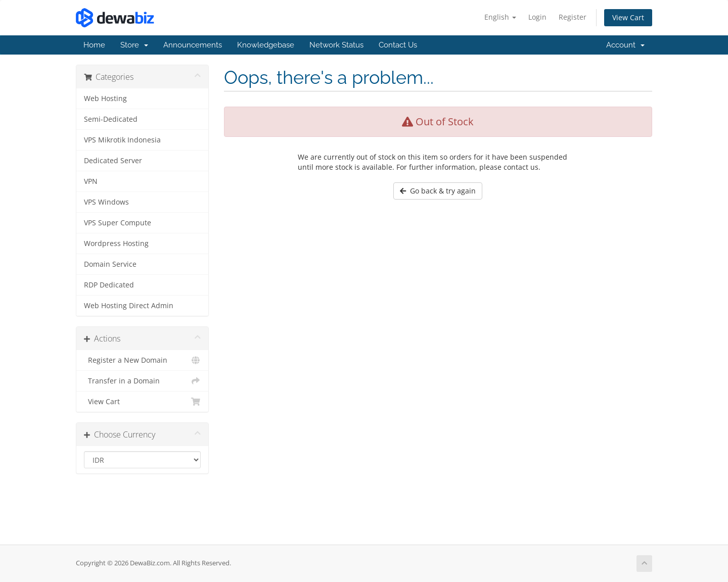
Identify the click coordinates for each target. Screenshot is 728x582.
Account (625, 45)
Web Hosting (105, 99)
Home (94, 45)
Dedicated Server (113, 161)
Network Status (336, 45)
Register (573, 17)
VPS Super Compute (118, 223)
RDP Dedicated (109, 285)
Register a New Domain (142, 360)
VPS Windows (106, 202)
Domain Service (110, 264)
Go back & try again (438, 191)
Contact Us (398, 45)
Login (537, 17)
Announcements (193, 45)
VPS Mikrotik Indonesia (122, 140)
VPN (91, 181)
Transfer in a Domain (142, 381)
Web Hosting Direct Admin (129, 306)
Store (134, 45)
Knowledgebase (266, 45)
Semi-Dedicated (111, 119)
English (500, 17)
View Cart (628, 17)
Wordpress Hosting (116, 244)
